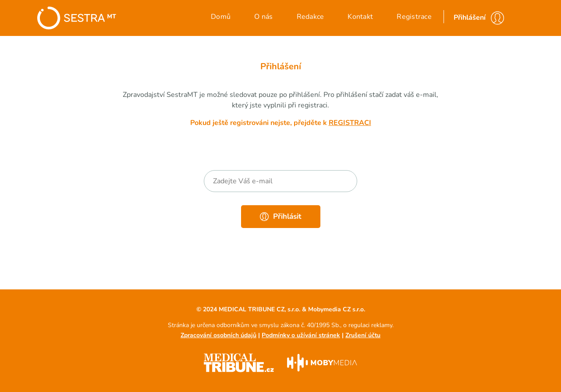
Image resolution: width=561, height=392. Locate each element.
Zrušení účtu (363, 335)
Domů (221, 17)
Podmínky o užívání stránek (301, 335)
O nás (263, 17)
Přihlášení (470, 18)
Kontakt (360, 17)
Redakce (311, 17)
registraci (350, 123)
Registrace (414, 17)
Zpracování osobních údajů (218, 335)
